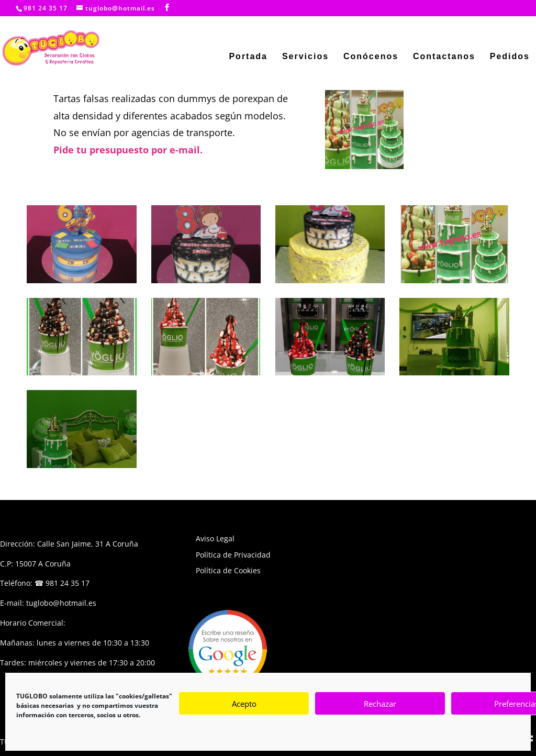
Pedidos (510, 57)
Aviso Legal (215, 538)
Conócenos (371, 57)
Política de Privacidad (233, 555)
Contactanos (444, 57)
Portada (248, 57)
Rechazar (380, 704)
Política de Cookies (228, 570)
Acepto (244, 704)
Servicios (305, 57)
